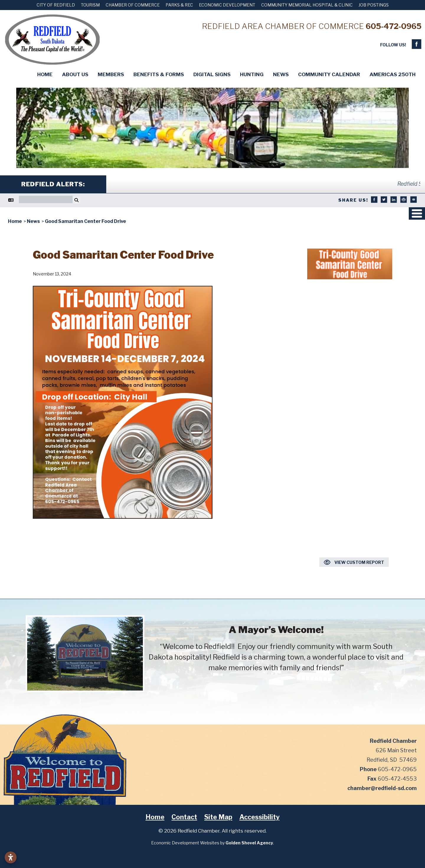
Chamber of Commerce (133, 5)
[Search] (46, 199)
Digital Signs (212, 74)
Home (45, 74)
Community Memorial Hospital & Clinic (307, 5)
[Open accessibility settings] (11, 857)
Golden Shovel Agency (249, 843)
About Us (75, 74)
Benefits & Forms (159, 74)
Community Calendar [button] (329, 74)
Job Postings (374, 5)
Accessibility (259, 817)
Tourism (90, 5)
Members (111, 74)
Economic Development (227, 5)
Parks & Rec (179, 5)
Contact (184, 817)
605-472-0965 (394, 26)
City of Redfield (56, 5)
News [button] (281, 74)
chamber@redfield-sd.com (382, 788)
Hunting (252, 74)
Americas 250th (393, 74)
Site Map (218, 817)
